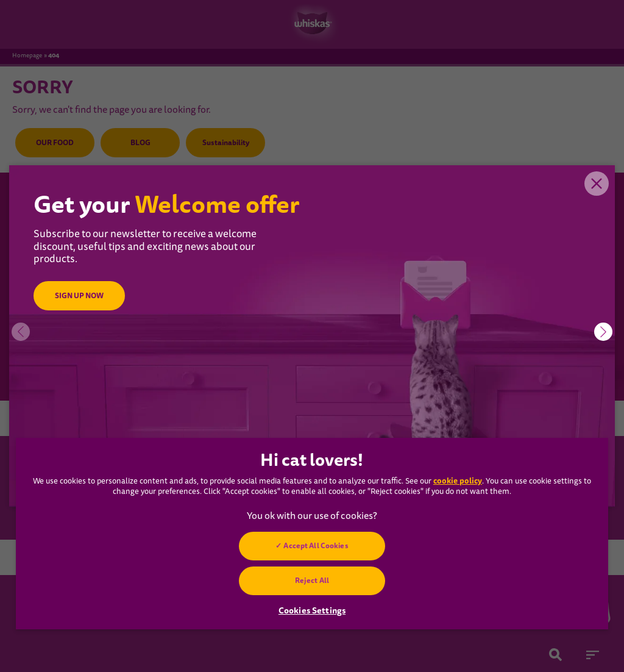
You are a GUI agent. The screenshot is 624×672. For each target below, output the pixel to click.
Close (597, 184)
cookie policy (458, 481)
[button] (603, 332)
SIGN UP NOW (79, 296)
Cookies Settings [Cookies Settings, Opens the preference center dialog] (312, 610)
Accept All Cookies (316, 546)
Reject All (312, 581)
